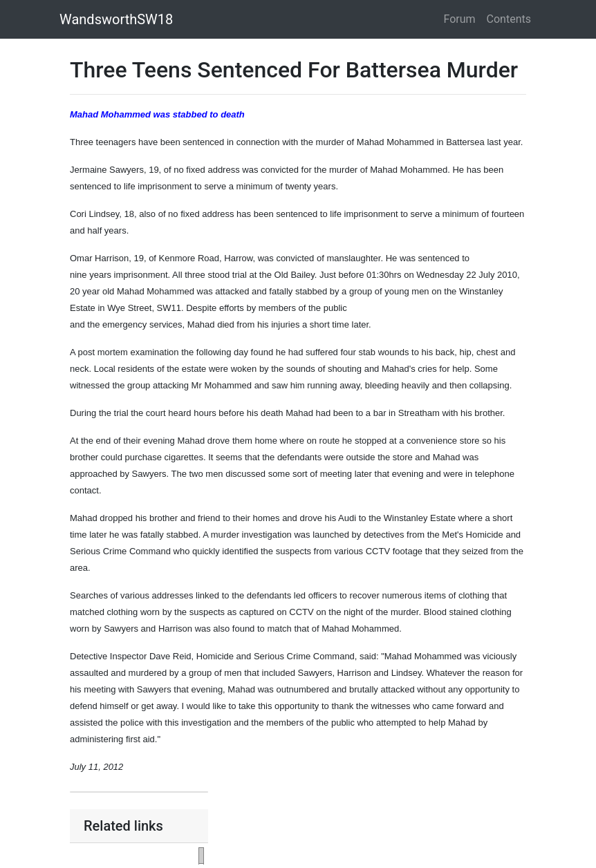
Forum (460, 19)
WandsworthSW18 (116, 19)
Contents (509, 19)
